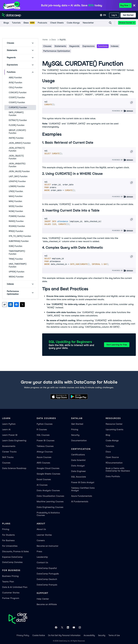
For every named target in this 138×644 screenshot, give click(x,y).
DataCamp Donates (12, 562)
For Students (8, 535)
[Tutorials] (16, 23)
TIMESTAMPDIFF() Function (17, 253)
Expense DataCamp (12, 557)
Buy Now (125, 5)
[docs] (29, 23)
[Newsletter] (88, 23)
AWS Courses (43, 463)
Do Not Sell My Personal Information (64, 635)
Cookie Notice (39, 635)
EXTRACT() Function (18, 120)
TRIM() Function (16, 259)
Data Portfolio (113, 476)
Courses (6, 463)
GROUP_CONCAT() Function (17, 132)
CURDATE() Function (18, 107)
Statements (60, 46)
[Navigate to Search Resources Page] (110, 23)
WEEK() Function (16, 277)
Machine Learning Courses (50, 501)
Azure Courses (44, 457)
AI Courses (42, 485)
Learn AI (6, 429)
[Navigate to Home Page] (12, 15)
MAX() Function (16, 196)
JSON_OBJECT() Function (16, 157)
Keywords (74, 46)
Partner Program (11, 598)
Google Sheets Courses (48, 474)
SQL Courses (43, 435)
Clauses (47, 46)
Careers (41, 540)
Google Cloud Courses (48, 468)
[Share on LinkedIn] (11, 305)
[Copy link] (5, 305)
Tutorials (110, 446)
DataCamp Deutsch (47, 579)
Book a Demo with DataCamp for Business (118, 470)
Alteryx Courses (45, 452)
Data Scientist (78, 460)
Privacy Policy (23, 635)
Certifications (78, 455)
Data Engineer (79, 471)
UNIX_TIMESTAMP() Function (18, 265)
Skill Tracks (8, 457)
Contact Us (42, 562)
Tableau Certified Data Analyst (83, 489)
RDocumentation (114, 463)
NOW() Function (16, 211)
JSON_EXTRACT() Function (17, 149)
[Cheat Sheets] (57, 23)
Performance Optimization (57, 51)
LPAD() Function (16, 191)
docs (54, 40)
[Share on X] (22, 305)
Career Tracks (9, 452)
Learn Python (9, 424)
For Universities (10, 546)
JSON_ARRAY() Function (20, 143)
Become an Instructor (48, 546)
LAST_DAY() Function (18, 176)
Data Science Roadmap (14, 468)
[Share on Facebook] (16, 305)
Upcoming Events (114, 429)
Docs (108, 452)
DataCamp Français (47, 585)
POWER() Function (17, 216)
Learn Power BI (10, 435)
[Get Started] (128, 15)
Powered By (123, 111)
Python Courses (45, 424)
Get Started (77, 424)
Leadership (42, 557)
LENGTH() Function (17, 181)
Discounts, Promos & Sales (15, 551)
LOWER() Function (17, 186)
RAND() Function (16, 221)
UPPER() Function (17, 272)
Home (45, 40)
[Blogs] (6, 23)
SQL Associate (79, 477)
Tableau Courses (45, 446)
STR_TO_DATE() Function (20, 236)
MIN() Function (15, 201)
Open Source (112, 457)
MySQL (63, 40)
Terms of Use (114, 635)
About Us (41, 529)
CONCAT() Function (18, 93)
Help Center (43, 599)
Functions (103, 46)
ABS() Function (15, 78)
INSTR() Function (16, 138)
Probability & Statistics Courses (48, 514)
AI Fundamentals (80, 501)
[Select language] (103, 15)
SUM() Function (15, 246)
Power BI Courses (46, 440)
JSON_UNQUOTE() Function (17, 165)
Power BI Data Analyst (83, 482)
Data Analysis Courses (48, 490)
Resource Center (114, 424)
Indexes (115, 46)
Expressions (89, 46)
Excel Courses (44, 479)
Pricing (75, 429)
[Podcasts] (42, 23)
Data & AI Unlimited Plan (15, 587)
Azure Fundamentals (82, 496)
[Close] (134, 6)
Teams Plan (8, 582)
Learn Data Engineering (14, 440)
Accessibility (89, 635)
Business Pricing (10, 576)
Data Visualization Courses (50, 496)
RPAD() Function (16, 231)
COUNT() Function (17, 97)
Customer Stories (11, 593)
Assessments (9, 446)
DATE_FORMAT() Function (16, 114)
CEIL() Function (16, 88)
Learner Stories (44, 535)
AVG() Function (15, 83)
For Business (8, 540)
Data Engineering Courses (50, 507)
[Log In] (114, 15)
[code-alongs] (73, 23)
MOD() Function (16, 206)
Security (75, 435)
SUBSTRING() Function (19, 241)
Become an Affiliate (47, 604)
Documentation (79, 440)
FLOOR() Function (17, 125)
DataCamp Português (48, 574)
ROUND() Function (17, 226)
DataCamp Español (47, 568)
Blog (108, 435)
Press (39, 551)
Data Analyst (78, 466)
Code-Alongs (112, 440)
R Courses (42, 429)
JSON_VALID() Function (19, 171)
